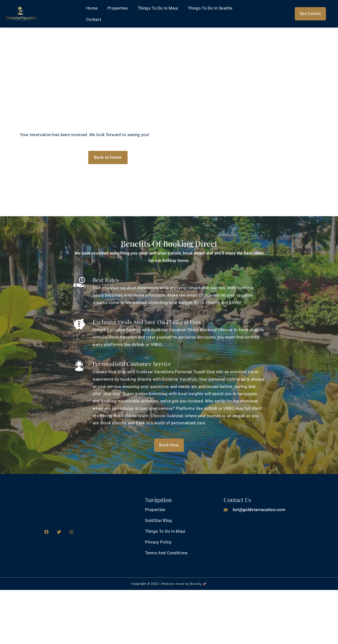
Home (92, 8)
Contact (94, 19)
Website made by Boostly (182, 584)
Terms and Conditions (166, 553)
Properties (118, 8)
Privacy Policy (158, 542)
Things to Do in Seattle (210, 8)
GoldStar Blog (159, 520)
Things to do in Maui (158, 8)
